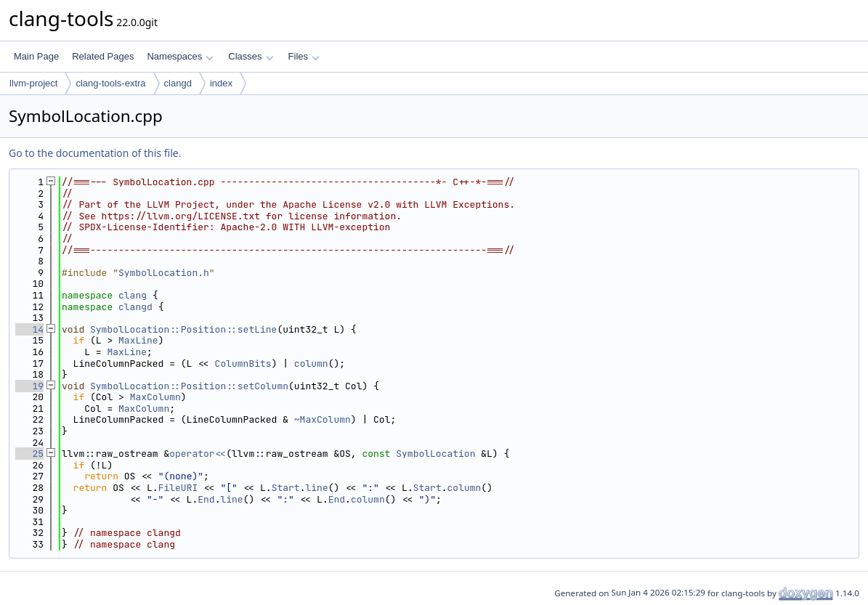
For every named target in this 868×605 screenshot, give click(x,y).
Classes (251, 56)
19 (29, 386)
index (221, 83)
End (206, 499)
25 (29, 454)
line (316, 488)
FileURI (178, 488)
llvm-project (33, 83)
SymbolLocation (435, 454)
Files (304, 56)
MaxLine (138, 340)
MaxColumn (155, 397)
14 (29, 329)
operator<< (198, 454)
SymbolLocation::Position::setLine (183, 329)
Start (286, 488)
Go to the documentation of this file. (95, 153)
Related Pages (103, 56)
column (311, 364)
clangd (178, 83)
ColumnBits (243, 364)
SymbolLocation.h (164, 273)
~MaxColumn (323, 419)
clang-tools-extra (110, 83)
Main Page (36, 56)
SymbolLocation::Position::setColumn (189, 386)
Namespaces (180, 56)
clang (133, 295)
